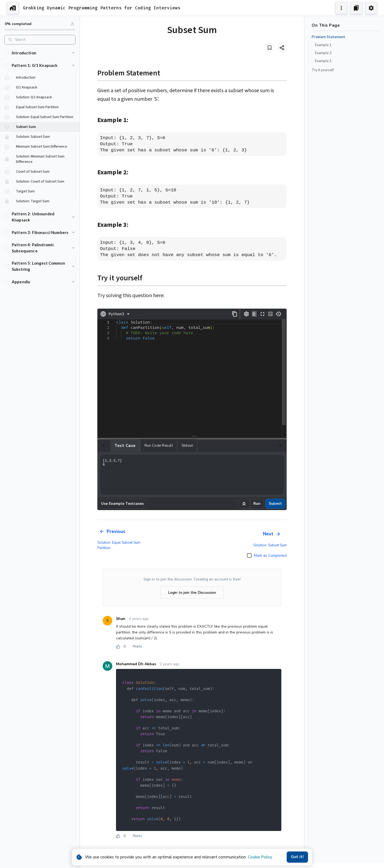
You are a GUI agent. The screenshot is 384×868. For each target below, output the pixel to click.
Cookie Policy (260, 857)
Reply (137, 647)
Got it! (297, 857)
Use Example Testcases (122, 504)
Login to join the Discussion (192, 593)
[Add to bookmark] (270, 48)
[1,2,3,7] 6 (192, 475)
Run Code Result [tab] (146, 446)
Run (257, 504)
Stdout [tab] (174, 446)
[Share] (282, 48)
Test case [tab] (112, 446)
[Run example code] (244, 504)
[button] (40, 53)
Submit (275, 504)
